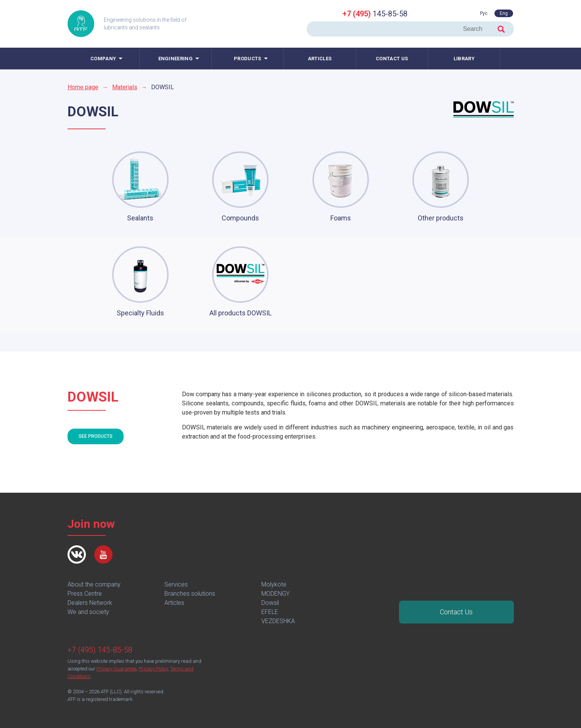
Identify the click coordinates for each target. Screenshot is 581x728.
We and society (88, 612)
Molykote (274, 584)
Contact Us (456, 612)
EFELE (270, 612)
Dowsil (270, 603)
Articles (320, 59)
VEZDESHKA (278, 621)
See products (96, 436)
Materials (125, 87)
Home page (83, 87)
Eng (504, 13)
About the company (94, 584)
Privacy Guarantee (117, 669)
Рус (484, 13)
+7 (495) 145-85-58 (100, 650)
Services (176, 584)
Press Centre (85, 594)
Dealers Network (90, 603)
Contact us (392, 59)
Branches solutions (190, 594)
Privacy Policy (153, 669)
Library (464, 59)
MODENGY (275, 594)
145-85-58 (375, 14)
